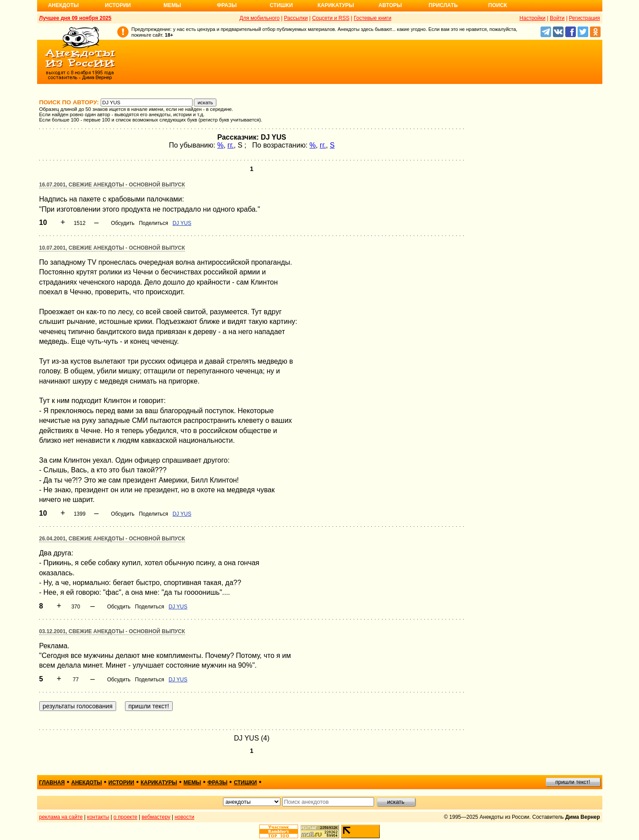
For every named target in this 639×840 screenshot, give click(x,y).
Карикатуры (336, 5)
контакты (98, 817)
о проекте (125, 817)
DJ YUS (182, 223)
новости (184, 817)
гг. (231, 145)
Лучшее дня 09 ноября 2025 (76, 18)
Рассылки (296, 18)
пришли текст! (573, 782)
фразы (217, 783)
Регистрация (584, 18)
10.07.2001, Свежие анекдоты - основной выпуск (112, 248)
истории (121, 783)
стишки (245, 783)
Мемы (172, 5)
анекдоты (87, 783)
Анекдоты (64, 5)
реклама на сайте (61, 817)
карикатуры (159, 783)
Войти (557, 18)
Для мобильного (259, 18)
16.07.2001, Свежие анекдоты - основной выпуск (112, 185)
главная (52, 783)
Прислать (443, 5)
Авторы (390, 5)
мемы (193, 783)
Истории (118, 5)
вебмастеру (156, 817)
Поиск (498, 5)
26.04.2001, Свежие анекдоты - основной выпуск (112, 539)
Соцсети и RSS (331, 18)
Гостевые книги (372, 18)
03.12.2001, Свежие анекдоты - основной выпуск (112, 631)
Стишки (281, 5)
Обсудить (123, 223)
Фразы (227, 5)
